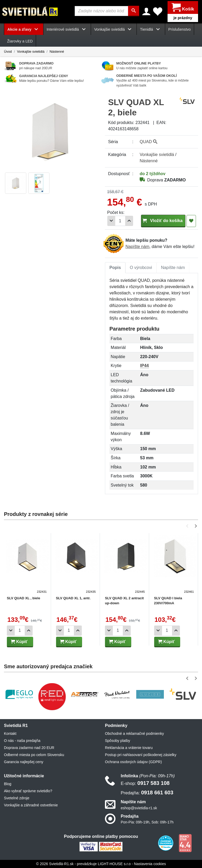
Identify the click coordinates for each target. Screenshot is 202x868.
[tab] (115, 268)
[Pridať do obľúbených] (191, 221)
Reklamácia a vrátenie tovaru (129, 748)
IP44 (145, 366)
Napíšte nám (137, 247)
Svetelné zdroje (17, 798)
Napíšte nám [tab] (173, 268)
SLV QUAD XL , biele (24, 598)
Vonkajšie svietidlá (31, 51)
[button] (188, 526)
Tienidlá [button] (151, 29)
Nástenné (57, 51)
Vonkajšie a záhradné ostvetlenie (31, 805)
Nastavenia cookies (150, 864)
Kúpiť (19, 641)
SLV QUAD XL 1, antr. (73, 598)
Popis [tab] (115, 268)
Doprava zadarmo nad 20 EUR (29, 748)
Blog (8, 784)
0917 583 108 (145, 783)
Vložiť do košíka (163, 221)
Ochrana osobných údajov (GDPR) (133, 762)
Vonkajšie (157, 155)
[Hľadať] (134, 11)
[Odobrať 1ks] (111, 221)
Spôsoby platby (118, 741)
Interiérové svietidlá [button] (67, 29)
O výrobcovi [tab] (141, 268)
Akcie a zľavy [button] (24, 29)
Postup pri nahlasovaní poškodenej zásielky (141, 755)
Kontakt (10, 734)
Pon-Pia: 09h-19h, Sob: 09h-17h (147, 822)
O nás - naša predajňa (22, 741)
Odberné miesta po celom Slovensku (34, 755)
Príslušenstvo (180, 29)
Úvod (8, 51)
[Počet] (120, 221)
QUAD (148, 142)
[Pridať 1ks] (129, 221)
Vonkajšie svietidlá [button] (114, 29)
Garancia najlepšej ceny (24, 762)
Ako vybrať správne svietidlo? (28, 791)
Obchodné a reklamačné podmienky (134, 734)
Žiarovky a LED (20, 41)
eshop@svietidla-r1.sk (139, 808)
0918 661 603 (147, 792)
